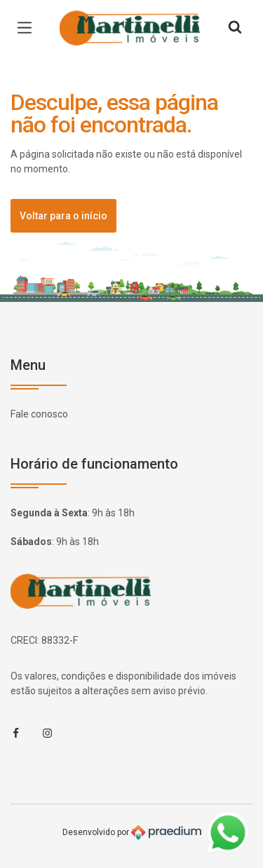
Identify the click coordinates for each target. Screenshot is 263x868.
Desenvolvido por (132, 833)
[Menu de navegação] (28, 28)
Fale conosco (39, 414)
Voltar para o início (63, 216)
